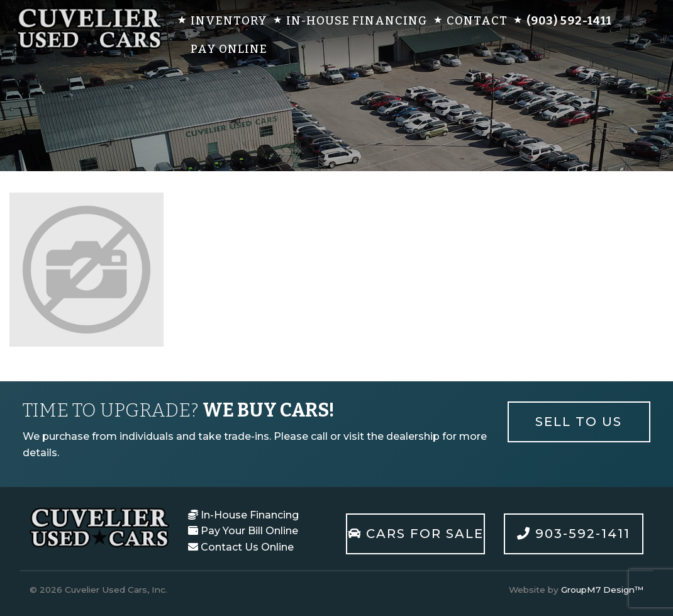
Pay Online (229, 49)
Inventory (229, 21)
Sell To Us (579, 422)
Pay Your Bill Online (243, 531)
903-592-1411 (574, 534)
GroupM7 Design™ (602, 590)
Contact (477, 21)
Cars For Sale (416, 534)
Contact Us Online (241, 547)
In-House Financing (357, 21)
